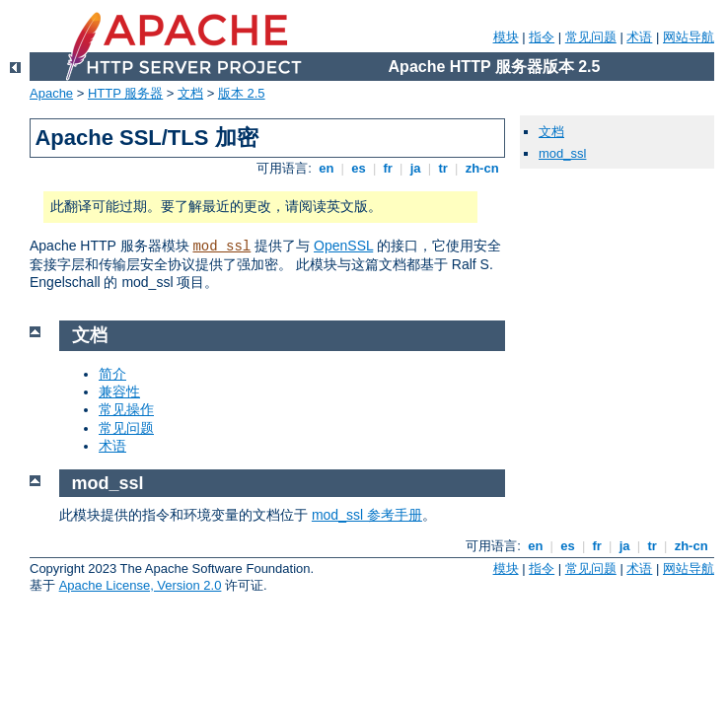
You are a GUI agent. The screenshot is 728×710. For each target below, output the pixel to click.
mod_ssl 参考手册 (367, 515)
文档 (190, 93)
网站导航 (689, 37)
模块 (506, 37)
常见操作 (126, 409)
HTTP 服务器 (125, 93)
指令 (542, 37)
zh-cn (482, 168)
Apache (51, 93)
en (327, 168)
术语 (639, 37)
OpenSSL (343, 246)
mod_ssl (221, 247)
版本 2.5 (242, 93)
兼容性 (119, 391)
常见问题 (591, 37)
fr (388, 168)
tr (443, 168)
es (359, 168)
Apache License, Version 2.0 (141, 585)
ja (415, 168)
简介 (112, 374)
